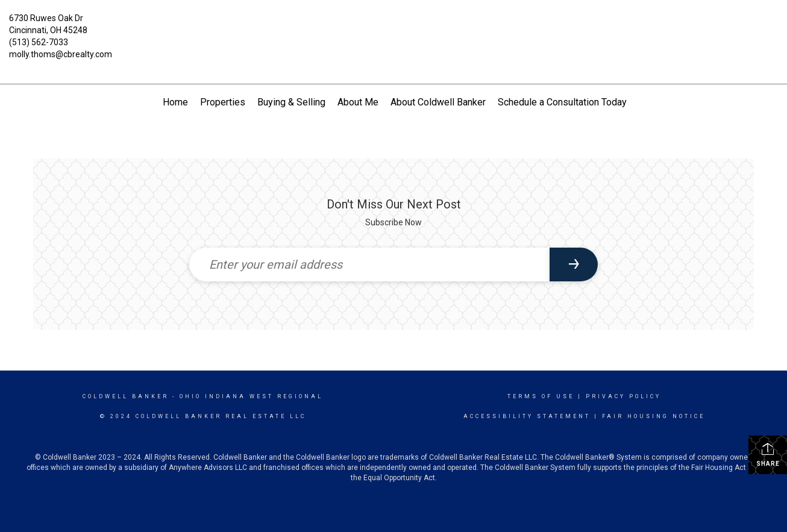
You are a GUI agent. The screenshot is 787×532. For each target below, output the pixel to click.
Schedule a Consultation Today (562, 102)
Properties (223, 102)
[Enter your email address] (369, 264)
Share (768, 454)
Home (175, 102)
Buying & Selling (291, 102)
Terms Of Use (541, 396)
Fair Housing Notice (654, 416)
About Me (358, 102)
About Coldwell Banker (438, 102)
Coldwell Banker (126, 396)
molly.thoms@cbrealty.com (61, 54)
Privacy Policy (623, 396)
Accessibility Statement (527, 416)
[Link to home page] (393, 27)
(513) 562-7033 (39, 42)
